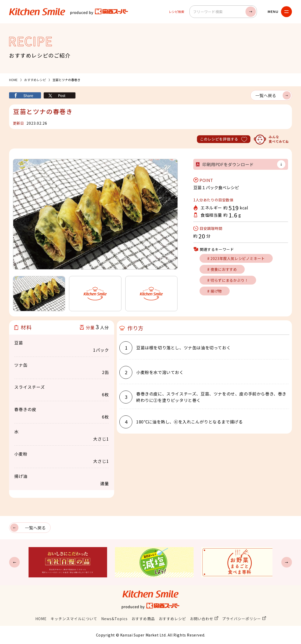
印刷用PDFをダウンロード (228, 164)
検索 (251, 12)
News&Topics (114, 619)
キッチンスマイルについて (74, 619)
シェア (25, 95)
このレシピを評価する (224, 139)
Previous (14, 562)
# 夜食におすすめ (222, 269)
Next (287, 562)
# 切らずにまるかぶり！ (228, 280)
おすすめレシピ (35, 80)
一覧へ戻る (266, 95)
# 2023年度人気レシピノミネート (236, 258)
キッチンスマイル (37, 12)
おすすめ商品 (143, 619)
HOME (13, 80)
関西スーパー (99, 12)
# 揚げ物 (215, 291)
